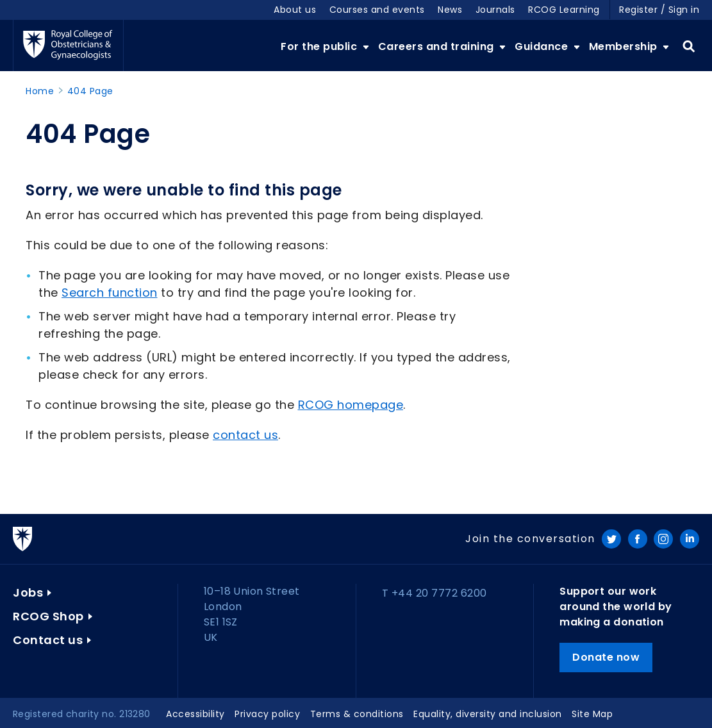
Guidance (543, 46)
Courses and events (377, 10)
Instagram (663, 539)
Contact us (48, 640)
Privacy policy (267, 714)
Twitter (611, 539)
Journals (495, 10)
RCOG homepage (351, 405)
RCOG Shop (48, 616)
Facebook (638, 539)
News (450, 10)
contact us (245, 435)
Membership (625, 46)
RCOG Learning (564, 10)
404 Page (90, 91)
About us (295, 10)
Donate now (606, 657)
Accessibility (195, 714)
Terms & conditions (357, 714)
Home (40, 91)
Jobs (28, 592)
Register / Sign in (659, 10)
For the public (320, 46)
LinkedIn (690, 539)
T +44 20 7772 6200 (435, 593)
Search (689, 47)
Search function (110, 293)
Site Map (592, 714)
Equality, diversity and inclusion (488, 714)
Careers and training (438, 46)
